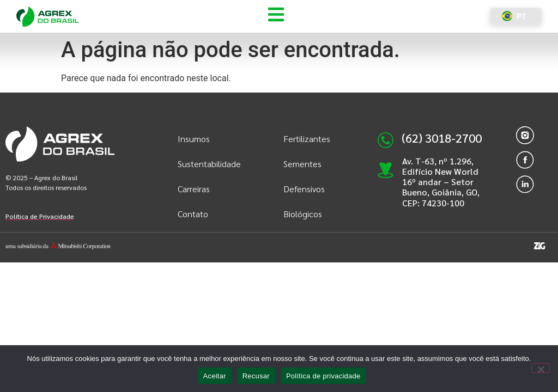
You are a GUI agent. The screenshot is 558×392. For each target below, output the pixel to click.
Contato (193, 214)
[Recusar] (541, 368)
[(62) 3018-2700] (386, 140)
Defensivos (304, 189)
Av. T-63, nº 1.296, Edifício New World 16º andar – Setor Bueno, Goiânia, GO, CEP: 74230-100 (441, 182)
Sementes (302, 164)
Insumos (194, 139)
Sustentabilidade (209, 164)
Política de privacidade (323, 376)
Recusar (256, 376)
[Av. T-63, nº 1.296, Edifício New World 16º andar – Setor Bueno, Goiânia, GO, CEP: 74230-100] (386, 165)
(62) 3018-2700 (442, 138)
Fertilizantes (307, 139)
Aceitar (215, 376)
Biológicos (303, 214)
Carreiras (194, 189)
